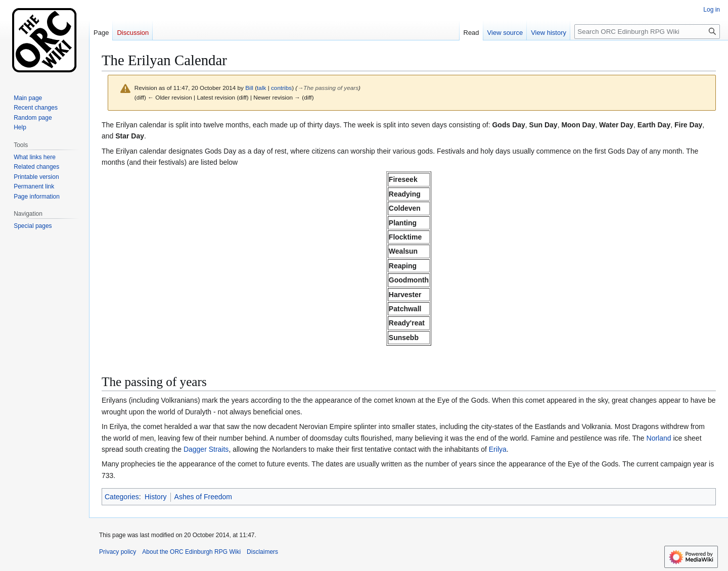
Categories (122, 497)
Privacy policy (118, 552)
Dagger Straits (206, 449)
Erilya (498, 449)
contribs (281, 88)
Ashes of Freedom (203, 497)
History (156, 497)
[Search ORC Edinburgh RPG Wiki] (647, 32)
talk (261, 88)
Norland (659, 438)
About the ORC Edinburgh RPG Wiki (191, 552)
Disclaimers (262, 552)
